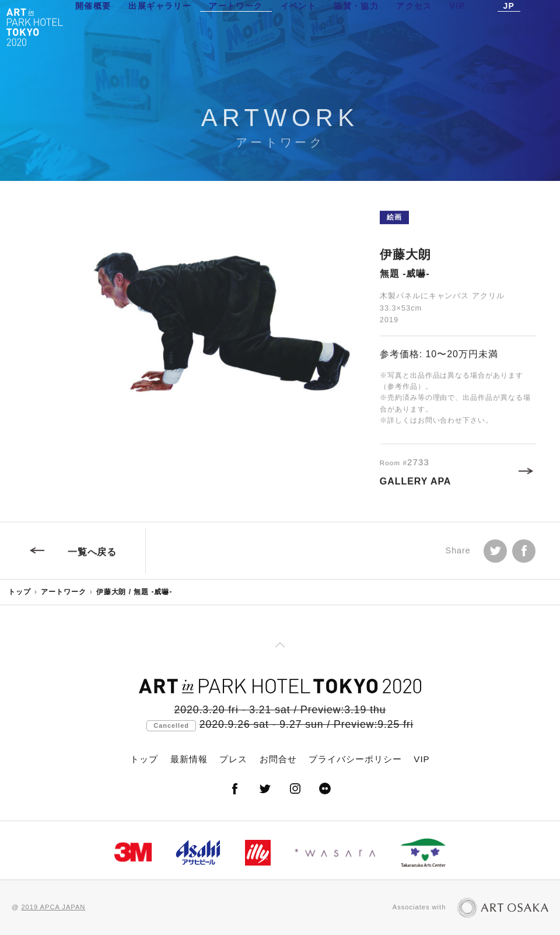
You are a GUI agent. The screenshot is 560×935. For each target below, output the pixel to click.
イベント (299, 26)
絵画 (394, 221)
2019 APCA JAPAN (53, 907)
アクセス (414, 26)
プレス (233, 759)
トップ (20, 592)
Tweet (495, 555)
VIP (458, 26)
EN (533, 26)
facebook (524, 555)
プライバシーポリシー (355, 759)
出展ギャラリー (160, 26)
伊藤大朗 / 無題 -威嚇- (134, 592)
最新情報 (189, 759)
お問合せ (278, 759)
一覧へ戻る (92, 556)
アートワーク (236, 26)
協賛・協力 (356, 26)
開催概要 (93, 26)
